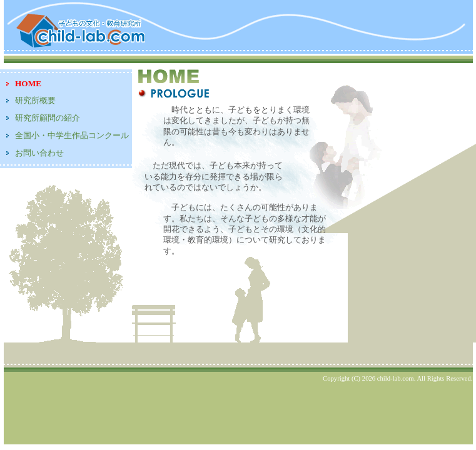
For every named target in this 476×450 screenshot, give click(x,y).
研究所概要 (35, 100)
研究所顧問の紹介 (48, 118)
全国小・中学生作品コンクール (72, 135)
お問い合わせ (39, 153)
